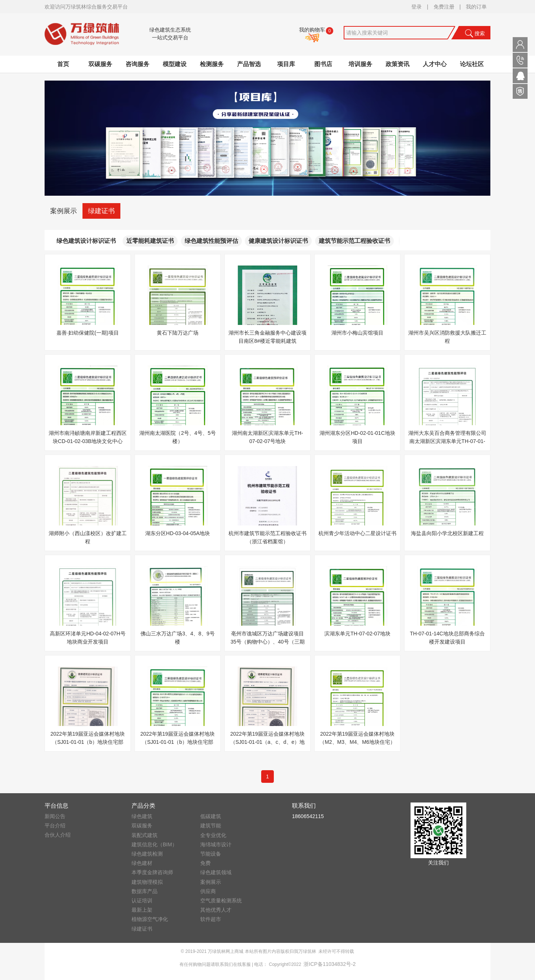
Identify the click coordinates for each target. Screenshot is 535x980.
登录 (416, 7)
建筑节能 (211, 826)
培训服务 (360, 64)
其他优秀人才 (216, 910)
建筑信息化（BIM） (154, 844)
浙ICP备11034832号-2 (330, 964)
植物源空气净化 (150, 919)
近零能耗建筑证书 (150, 241)
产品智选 (249, 64)
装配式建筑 (145, 835)
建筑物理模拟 (147, 882)
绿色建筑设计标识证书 (86, 241)
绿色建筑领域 (216, 872)
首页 (63, 64)
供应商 (208, 891)
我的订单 (476, 7)
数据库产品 (145, 891)
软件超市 (211, 919)
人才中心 (435, 64)
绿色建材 (142, 863)
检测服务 (212, 64)
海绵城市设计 (216, 844)
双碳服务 (100, 64)
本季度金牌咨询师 (152, 872)
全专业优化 (213, 835)
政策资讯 (398, 64)
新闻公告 (55, 816)
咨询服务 (137, 64)
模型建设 (175, 64)
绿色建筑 (142, 816)
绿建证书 (101, 211)
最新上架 (142, 910)
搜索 (475, 33)
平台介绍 (55, 826)
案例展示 (64, 211)
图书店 (323, 64)
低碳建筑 (211, 816)
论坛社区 (472, 64)
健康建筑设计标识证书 (278, 241)
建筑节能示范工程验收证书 (354, 241)
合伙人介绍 (58, 835)
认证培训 (142, 901)
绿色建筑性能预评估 (211, 241)
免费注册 (444, 7)
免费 (205, 863)
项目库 (286, 64)
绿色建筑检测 (147, 854)
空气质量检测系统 (221, 901)
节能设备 (211, 854)
